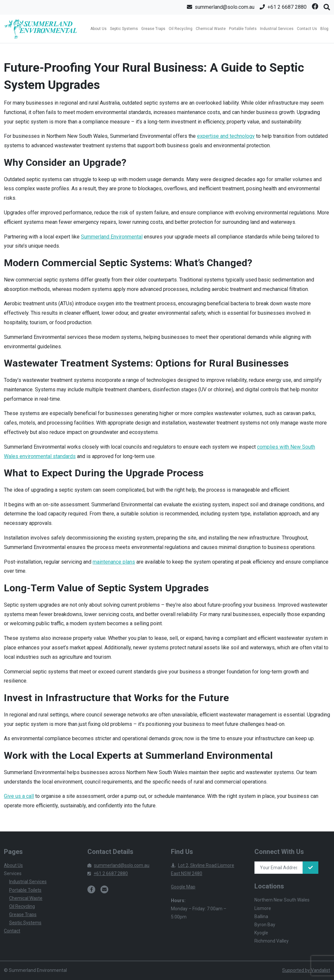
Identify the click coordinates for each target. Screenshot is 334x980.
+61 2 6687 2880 (108, 873)
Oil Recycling (181, 29)
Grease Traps (153, 29)
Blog (324, 29)
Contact (12, 931)
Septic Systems (124, 29)
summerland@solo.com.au (118, 865)
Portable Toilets (243, 29)
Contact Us (307, 29)
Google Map (183, 887)
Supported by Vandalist (306, 970)
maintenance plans (114, 562)
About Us (99, 29)
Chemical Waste (211, 29)
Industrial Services (277, 29)
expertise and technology (226, 136)
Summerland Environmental (112, 237)
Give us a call (19, 796)
